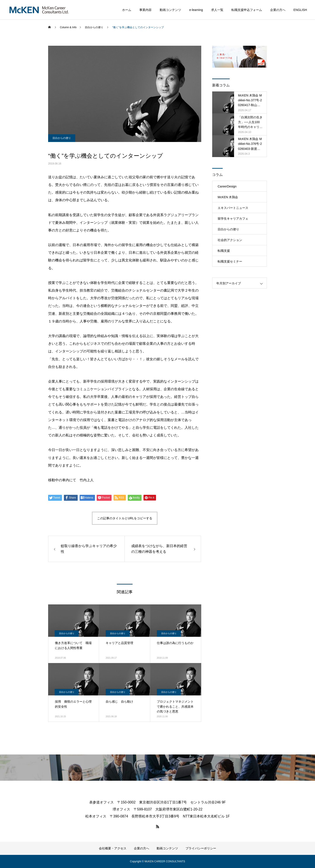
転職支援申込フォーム (247, 10)
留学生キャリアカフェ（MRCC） (233, 220)
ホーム (127, 10)
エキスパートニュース (233, 208)
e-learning (196, 10)
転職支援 (224, 251)
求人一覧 (217, 10)
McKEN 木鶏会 (228, 197)
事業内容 (145, 10)
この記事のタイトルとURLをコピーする (125, 518)
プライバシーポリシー (201, 848)
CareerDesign (227, 186)
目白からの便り (62, 138)
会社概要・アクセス (113, 848)
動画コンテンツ (170, 10)
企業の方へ (278, 10)
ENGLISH (300, 10)
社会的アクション (230, 240)
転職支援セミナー (230, 261)
